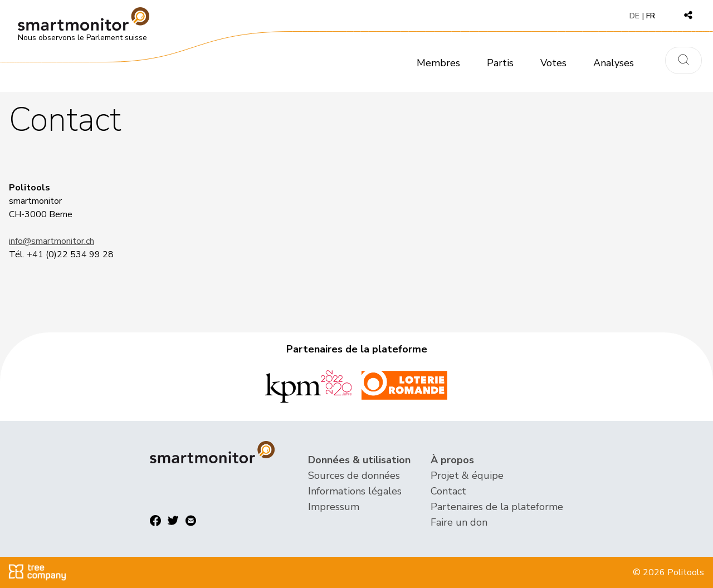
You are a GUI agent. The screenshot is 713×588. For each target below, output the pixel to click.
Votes (553, 63)
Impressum (334, 507)
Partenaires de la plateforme (497, 507)
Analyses (614, 63)
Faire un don (459, 522)
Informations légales (355, 491)
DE (634, 16)
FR (651, 16)
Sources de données (354, 476)
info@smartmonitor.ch (52, 241)
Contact (448, 491)
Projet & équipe (467, 476)
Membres (438, 63)
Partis (500, 63)
